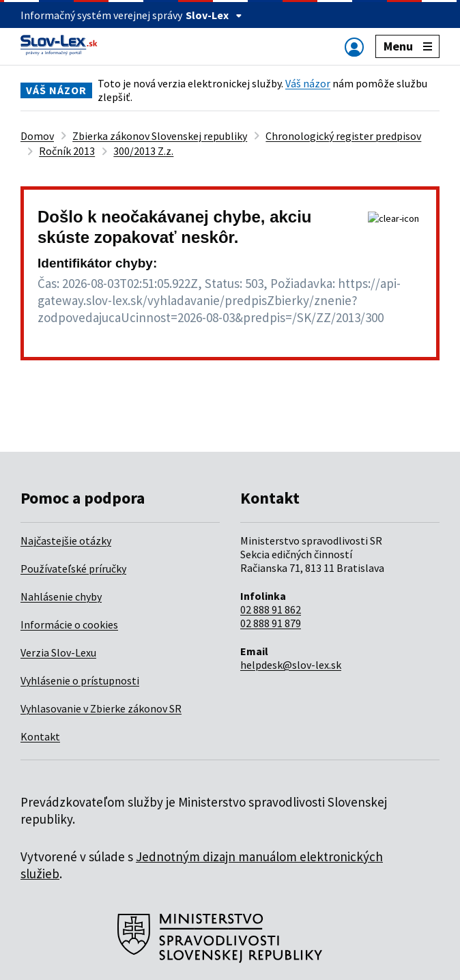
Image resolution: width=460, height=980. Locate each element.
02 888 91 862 (271, 609)
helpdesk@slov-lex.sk (291, 665)
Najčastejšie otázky (66, 541)
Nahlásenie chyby (61, 596)
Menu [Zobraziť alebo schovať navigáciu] (408, 46)
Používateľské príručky (73, 568)
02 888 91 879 (271, 623)
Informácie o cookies (69, 624)
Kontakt (40, 736)
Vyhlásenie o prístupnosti (80, 680)
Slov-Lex (214, 15)
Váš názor (308, 83)
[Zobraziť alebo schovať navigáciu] (354, 47)
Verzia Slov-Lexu (58, 652)
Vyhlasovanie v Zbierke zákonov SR (101, 708)
